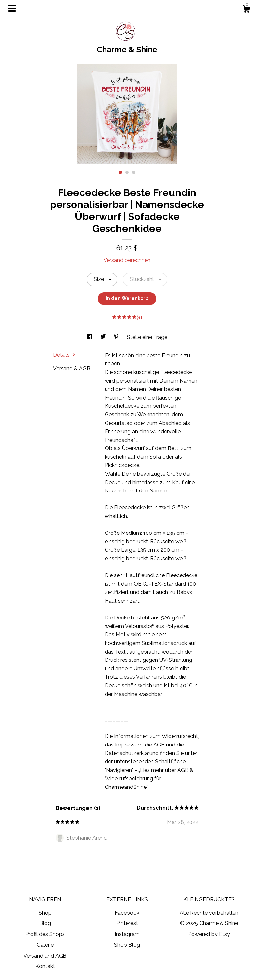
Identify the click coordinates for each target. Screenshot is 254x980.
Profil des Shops (45, 934)
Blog (45, 923)
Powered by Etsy (209, 934)
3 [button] (134, 172)
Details (64, 355)
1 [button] (120, 172)
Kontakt (45, 966)
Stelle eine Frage (147, 337)
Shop (45, 913)
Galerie (45, 945)
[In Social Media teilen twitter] (104, 337)
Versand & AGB (72, 369)
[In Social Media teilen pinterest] (117, 337)
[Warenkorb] (246, 10)
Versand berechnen (127, 260)
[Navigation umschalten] (12, 8)
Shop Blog (127, 945)
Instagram (127, 934)
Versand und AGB (45, 956)
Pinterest (127, 923)
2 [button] (127, 172)
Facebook (127, 913)
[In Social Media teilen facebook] (90, 337)
